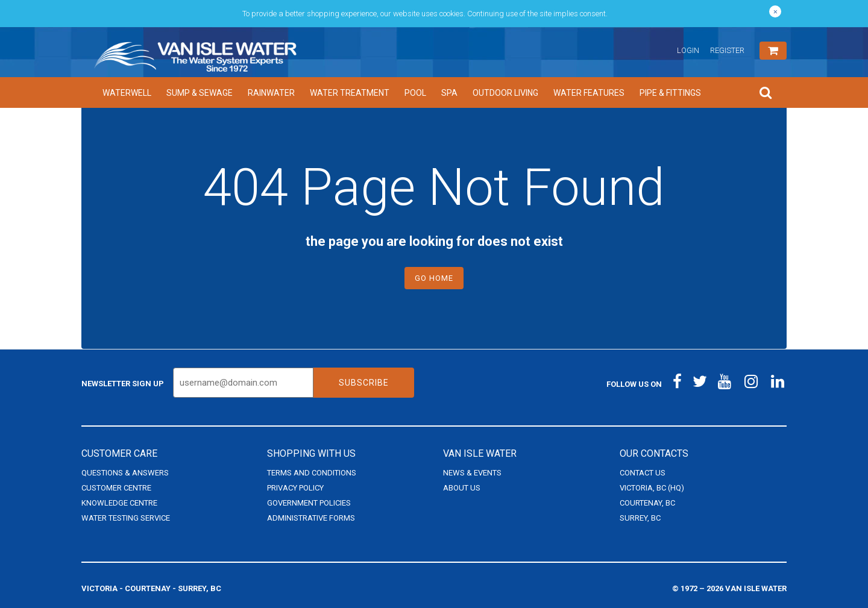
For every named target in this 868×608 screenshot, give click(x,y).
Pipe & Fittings (670, 93)
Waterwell (127, 93)
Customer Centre (116, 488)
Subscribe (364, 383)
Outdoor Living (505, 93)
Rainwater (271, 93)
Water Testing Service (126, 518)
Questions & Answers (125, 473)
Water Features (589, 93)
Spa (449, 93)
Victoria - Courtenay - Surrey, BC (151, 588)
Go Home (434, 278)
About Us (462, 488)
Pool (415, 93)
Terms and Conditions (312, 473)
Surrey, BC (640, 518)
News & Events (472, 473)
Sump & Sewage (200, 93)
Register (727, 50)
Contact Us (643, 473)
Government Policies (309, 503)
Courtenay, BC (647, 503)
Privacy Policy (295, 488)
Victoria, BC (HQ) (652, 488)
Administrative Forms (311, 518)
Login (688, 50)
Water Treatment (350, 93)
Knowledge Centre (119, 503)
